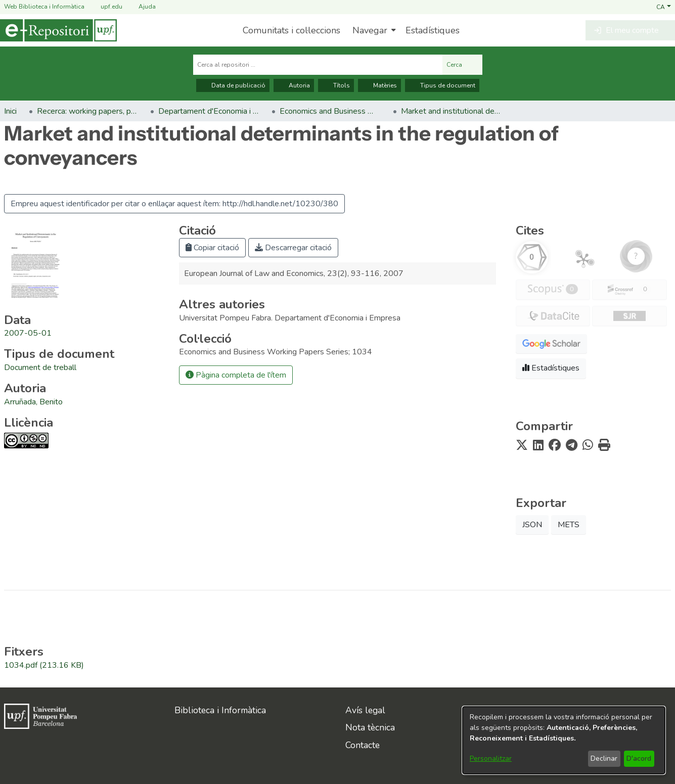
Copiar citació (212, 248)
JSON (532, 525)
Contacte (363, 745)
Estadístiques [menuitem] (433, 30)
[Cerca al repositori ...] (318, 65)
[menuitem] (373, 30)
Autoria (294, 85)
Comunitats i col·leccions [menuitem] (291, 30)
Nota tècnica (370, 727)
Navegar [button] (370, 30)
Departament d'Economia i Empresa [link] (209, 111)
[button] (664, 7)
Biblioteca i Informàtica (220, 710)
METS (569, 525)
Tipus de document (442, 85)
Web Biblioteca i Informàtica (44, 7)
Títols (336, 85)
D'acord (639, 758)
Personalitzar (491, 758)
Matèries (379, 85)
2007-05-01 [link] (28, 333)
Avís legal (365, 710)
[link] (40, 367)
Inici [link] (10, 111)
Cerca (462, 65)
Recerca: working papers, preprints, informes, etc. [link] (87, 111)
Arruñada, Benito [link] (33, 402)
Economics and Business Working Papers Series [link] (330, 111)
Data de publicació (233, 85)
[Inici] (58, 30)
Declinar (604, 758)
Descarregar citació (293, 248)
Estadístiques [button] (551, 368)
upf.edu (105, 7)
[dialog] (564, 740)
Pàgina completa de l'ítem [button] (236, 375)
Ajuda (141, 7)
